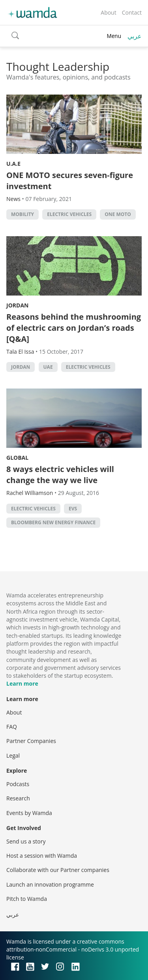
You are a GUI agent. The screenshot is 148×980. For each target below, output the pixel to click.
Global (17, 458)
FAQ (12, 727)
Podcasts (18, 784)
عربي (135, 36)
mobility (22, 214)
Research (18, 798)
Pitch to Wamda (27, 899)
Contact (132, 12)
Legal (13, 755)
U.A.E (13, 164)
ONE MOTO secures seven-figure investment (70, 181)
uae (48, 367)
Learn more (22, 683)
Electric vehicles (69, 214)
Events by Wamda (29, 813)
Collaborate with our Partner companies (58, 870)
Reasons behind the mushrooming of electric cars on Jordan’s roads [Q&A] (74, 328)
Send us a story (26, 841)
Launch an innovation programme (50, 884)
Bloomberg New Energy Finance (53, 522)
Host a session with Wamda (42, 856)
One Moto (118, 214)
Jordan (17, 305)
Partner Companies (31, 741)
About (108, 12)
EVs (73, 509)
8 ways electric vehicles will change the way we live (60, 475)
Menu (114, 36)
